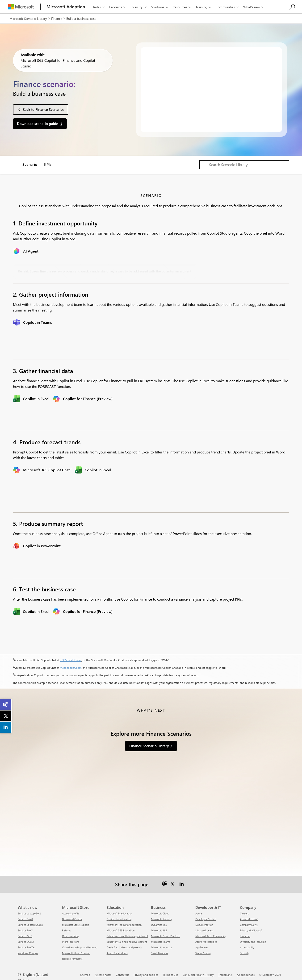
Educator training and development (127, 939)
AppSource (201, 944)
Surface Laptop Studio (30, 922)
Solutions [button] (160, 7)
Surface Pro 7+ (26, 944)
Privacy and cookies (146, 972)
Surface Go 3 (25, 933)
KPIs (48, 164)
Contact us (122, 972)
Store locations (71, 939)
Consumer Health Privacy (198, 972)
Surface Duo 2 (26, 939)
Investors (245, 933)
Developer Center (206, 916)
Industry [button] (139, 7)
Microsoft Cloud (160, 910)
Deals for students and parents (124, 944)
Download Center (72, 916)
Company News (249, 922)
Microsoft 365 (159, 927)
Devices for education (119, 916)
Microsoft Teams (161, 939)
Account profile (71, 910)
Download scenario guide (38, 124)
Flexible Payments (72, 956)
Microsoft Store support (76, 922)
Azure (199, 910)
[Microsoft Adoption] (66, 7)
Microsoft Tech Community (211, 933)
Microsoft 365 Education (121, 927)
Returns (67, 927)
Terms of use (170, 972)
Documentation (204, 922)
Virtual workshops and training (80, 944)
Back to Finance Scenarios (43, 109)
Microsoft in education (120, 910)
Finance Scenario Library (149, 746)
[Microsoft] (21, 7)
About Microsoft (249, 916)
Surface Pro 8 (25, 916)
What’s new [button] (254, 7)
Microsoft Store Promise (76, 950)
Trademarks (225, 972)
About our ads (246, 972)
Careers (244, 910)
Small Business (159, 950)
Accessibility (247, 944)
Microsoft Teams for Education (124, 922)
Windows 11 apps (28, 950)
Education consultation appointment (127, 933)
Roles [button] (99, 7)
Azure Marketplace (206, 939)
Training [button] (204, 7)
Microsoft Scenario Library (28, 19)
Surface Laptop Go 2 (29, 910)
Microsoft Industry (161, 944)
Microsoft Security (161, 916)
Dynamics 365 (159, 922)
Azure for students (117, 950)
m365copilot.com (71, 660)
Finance (57, 19)
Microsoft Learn (204, 927)
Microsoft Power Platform (166, 933)
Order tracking (70, 933)
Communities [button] (228, 7)
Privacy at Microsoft (251, 927)
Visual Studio (203, 950)
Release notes (103, 972)
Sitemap (85, 972)
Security (245, 950)
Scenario (30, 164)
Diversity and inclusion (253, 939)
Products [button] (118, 7)
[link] (6, 705)
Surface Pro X (25, 927)
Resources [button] (182, 7)
